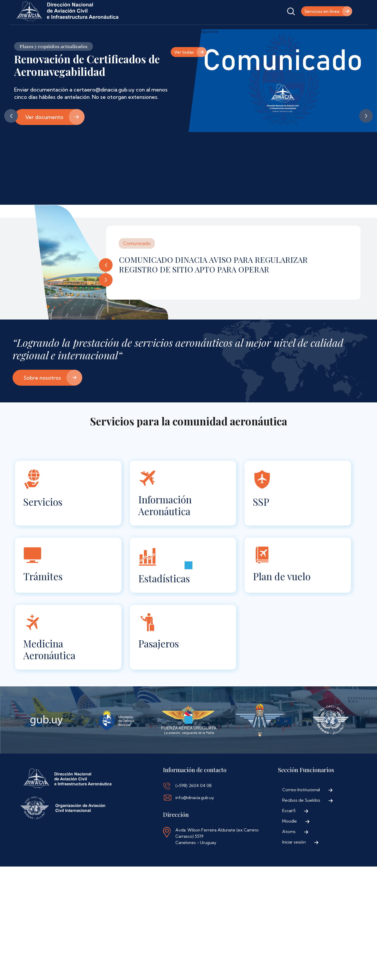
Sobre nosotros (42, 393)
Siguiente (366, 131)
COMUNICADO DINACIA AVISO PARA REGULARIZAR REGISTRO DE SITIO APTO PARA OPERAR (213, 280)
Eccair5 (289, 826)
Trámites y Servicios (93, 32)
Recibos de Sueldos (301, 815)
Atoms (289, 847)
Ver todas (184, 67)
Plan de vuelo (282, 591)
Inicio (23, 32)
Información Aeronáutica (165, 520)
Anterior (11, 131)
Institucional (51, 32)
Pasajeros (159, 659)
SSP (261, 517)
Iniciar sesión (294, 857)
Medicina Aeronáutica (49, 664)
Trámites (43, 591)
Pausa (188, 47)
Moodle (290, 836)
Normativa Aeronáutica (145, 32)
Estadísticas (164, 593)
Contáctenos (190, 32)
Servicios (43, 517)
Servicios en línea (322, 11)
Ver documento (44, 132)
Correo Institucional (301, 805)
